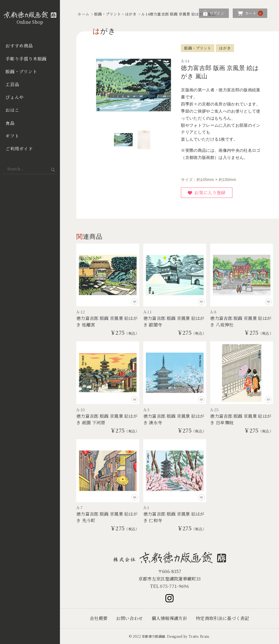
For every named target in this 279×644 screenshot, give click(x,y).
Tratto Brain (199, 636)
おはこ (12, 110)
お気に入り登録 (210, 193)
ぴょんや (15, 97)
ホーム (84, 14)
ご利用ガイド (19, 149)
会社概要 (98, 618)
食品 (10, 123)
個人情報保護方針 (169, 618)
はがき (131, 14)
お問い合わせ (129, 618)
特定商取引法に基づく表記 (223, 618)
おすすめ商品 (19, 46)
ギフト (12, 136)
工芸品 (12, 84)
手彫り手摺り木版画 (26, 59)
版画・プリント (21, 72)
